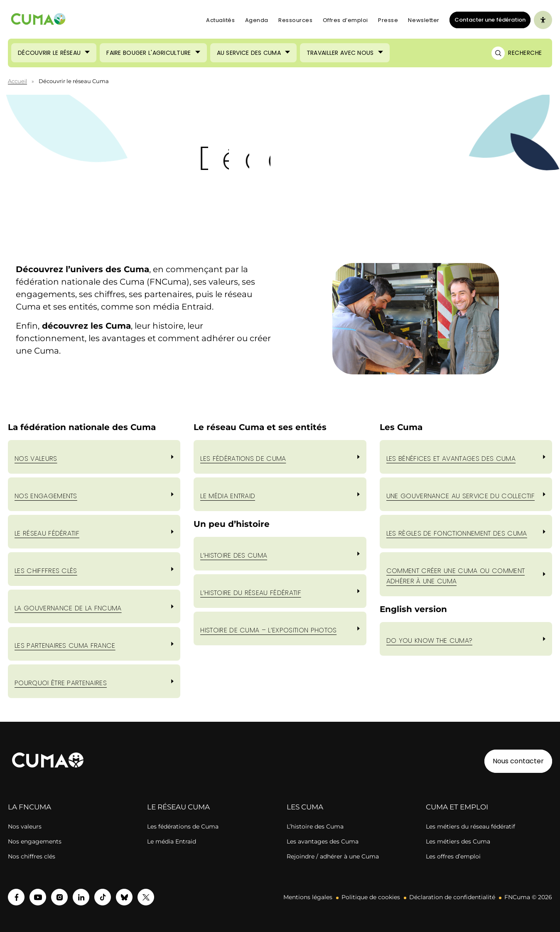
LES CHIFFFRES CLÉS (46, 571)
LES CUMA (305, 807)
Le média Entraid (172, 841)
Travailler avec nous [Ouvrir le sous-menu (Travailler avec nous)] (340, 53)
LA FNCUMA (29, 807)
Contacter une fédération (488, 20)
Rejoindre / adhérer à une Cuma (333, 856)
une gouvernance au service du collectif (461, 496)
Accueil (17, 81)
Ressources (296, 20)
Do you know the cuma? (430, 641)
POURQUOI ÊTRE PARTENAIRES (61, 683)
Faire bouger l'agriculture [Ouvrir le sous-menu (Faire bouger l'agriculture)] (149, 53)
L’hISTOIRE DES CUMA (234, 555)
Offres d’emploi (345, 20)
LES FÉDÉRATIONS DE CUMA (243, 459)
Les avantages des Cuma (323, 841)
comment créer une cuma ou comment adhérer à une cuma (456, 576)
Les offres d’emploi (453, 856)
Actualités (221, 20)
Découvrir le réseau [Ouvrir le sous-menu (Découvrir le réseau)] (49, 53)
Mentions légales (308, 897)
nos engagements (46, 496)
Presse (388, 20)
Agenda (257, 20)
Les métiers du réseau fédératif (470, 826)
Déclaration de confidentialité (452, 897)
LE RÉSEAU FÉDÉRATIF (47, 533)
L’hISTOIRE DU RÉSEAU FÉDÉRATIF (251, 593)
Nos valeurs (36, 459)
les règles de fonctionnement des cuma (457, 533)
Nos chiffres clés (32, 856)
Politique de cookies (371, 897)
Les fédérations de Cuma (183, 826)
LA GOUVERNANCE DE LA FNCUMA (68, 608)
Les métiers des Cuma (458, 841)
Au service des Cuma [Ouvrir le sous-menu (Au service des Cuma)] (249, 53)
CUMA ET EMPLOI (457, 807)
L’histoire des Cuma (315, 826)
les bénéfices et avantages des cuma (451, 459)
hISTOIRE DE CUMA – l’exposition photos (268, 630)
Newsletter (424, 20)
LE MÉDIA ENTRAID (228, 496)
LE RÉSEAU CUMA (178, 807)
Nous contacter (518, 761)
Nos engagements (35, 841)
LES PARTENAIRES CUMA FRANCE (65, 646)
